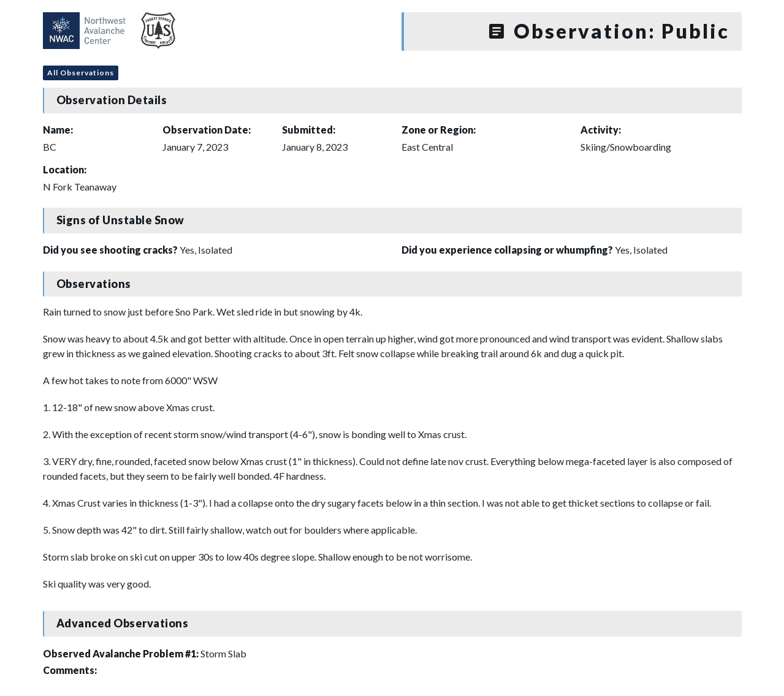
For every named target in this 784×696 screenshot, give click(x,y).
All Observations (81, 73)
